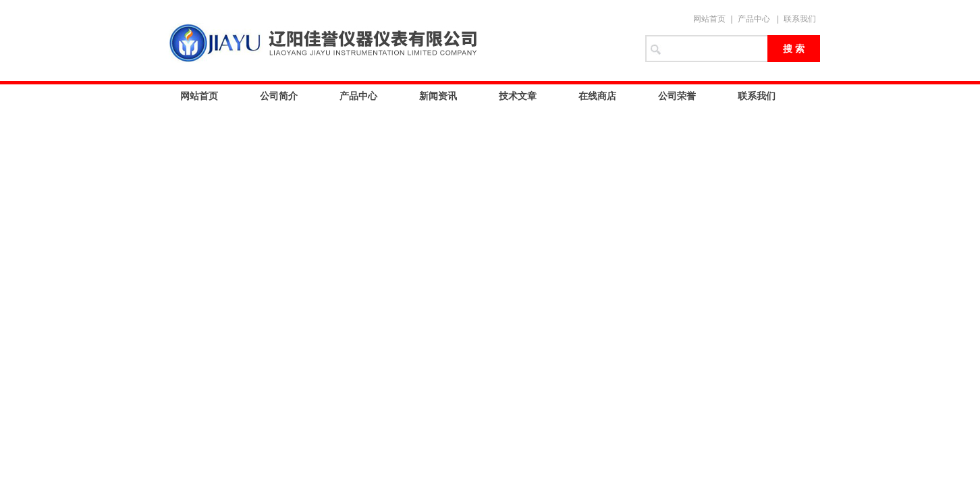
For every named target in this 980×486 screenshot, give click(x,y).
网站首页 (709, 19)
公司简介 (279, 96)
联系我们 (800, 19)
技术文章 (518, 96)
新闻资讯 (438, 96)
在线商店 (597, 96)
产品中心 (754, 19)
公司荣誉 (677, 96)
